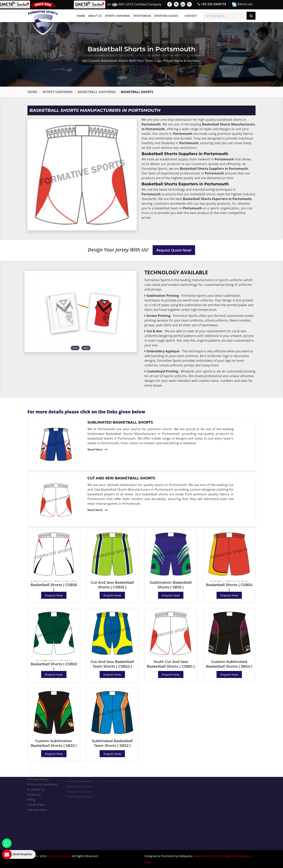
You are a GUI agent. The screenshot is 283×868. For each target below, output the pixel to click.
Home (81, 16)
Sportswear (142, 16)
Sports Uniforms (117, 16)
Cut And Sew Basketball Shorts (121, 478)
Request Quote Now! (174, 250)
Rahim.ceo (242, 4)
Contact (191, 16)
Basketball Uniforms (97, 92)
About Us (95, 16)
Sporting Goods (166, 16)
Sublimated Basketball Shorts (120, 422)
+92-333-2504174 (212, 4)
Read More (98, 449)
